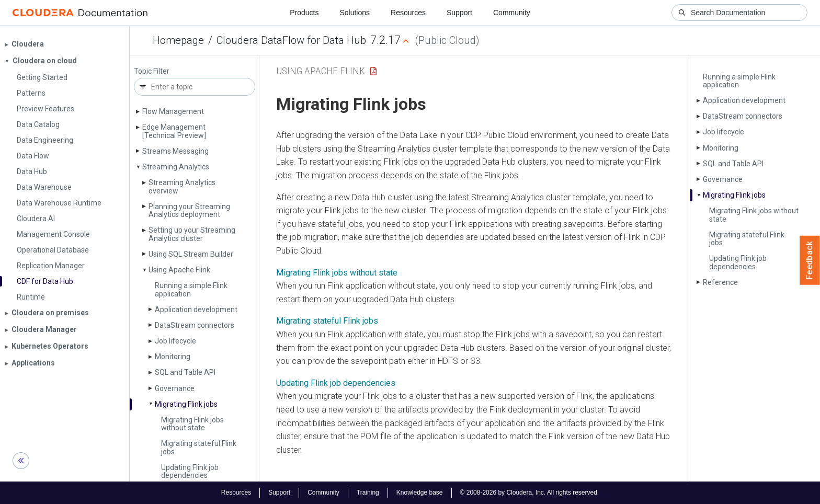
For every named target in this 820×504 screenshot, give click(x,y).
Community (512, 13)
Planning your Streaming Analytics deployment (189, 210)
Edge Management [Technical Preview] (174, 131)
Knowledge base (420, 492)
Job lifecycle (175, 341)
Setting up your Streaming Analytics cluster (192, 234)
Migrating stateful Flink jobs (199, 447)
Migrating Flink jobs (186, 404)
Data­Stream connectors (195, 325)
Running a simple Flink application (191, 289)
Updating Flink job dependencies (190, 471)
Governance (175, 388)
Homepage (178, 40)
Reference (720, 282)
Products (304, 13)
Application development (196, 310)
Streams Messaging (175, 151)
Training (368, 492)
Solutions (355, 13)
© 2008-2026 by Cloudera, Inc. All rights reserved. (530, 492)
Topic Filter (152, 71)
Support (459, 13)
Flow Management (173, 111)
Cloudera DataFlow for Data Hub (291, 40)
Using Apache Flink (179, 270)
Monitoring (173, 357)
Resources (408, 13)
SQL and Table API (185, 372)
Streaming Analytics (176, 167)
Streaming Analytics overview (182, 186)
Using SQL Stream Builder (191, 254)
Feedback (810, 260)
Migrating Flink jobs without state (192, 424)
